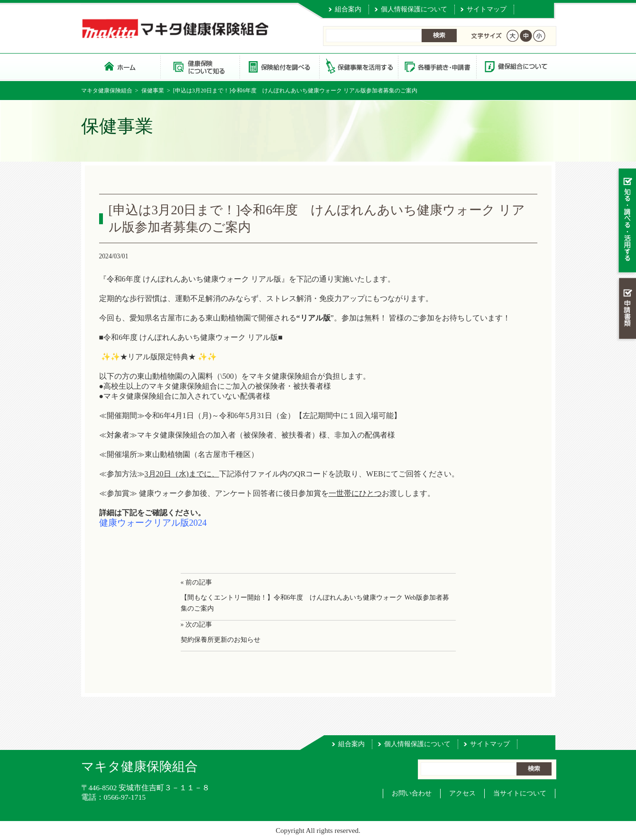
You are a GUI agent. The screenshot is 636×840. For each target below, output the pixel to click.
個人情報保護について (414, 9)
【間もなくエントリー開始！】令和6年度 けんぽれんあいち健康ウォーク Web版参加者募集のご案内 (315, 603)
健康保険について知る (200, 66)
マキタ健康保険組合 (107, 91)
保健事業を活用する (358, 66)
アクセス (462, 793)
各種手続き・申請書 (437, 66)
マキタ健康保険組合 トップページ (121, 66)
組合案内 (348, 9)
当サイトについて (520, 793)
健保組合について (516, 66)
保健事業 (153, 91)
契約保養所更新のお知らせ (221, 640)
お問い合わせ (412, 793)
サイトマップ (487, 9)
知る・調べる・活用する (626, 221)
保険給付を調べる (279, 66)
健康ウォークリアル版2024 (153, 523)
